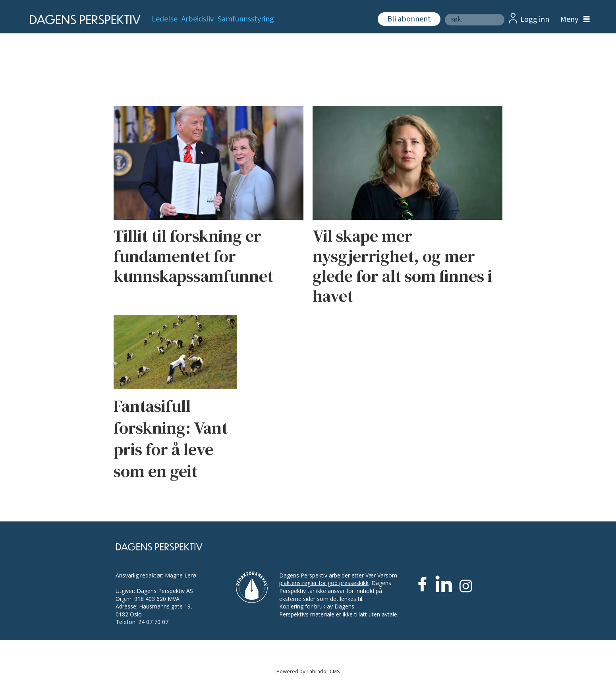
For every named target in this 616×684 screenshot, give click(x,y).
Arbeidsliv (198, 19)
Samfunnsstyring (246, 19)
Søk (445, 14)
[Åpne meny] (573, 20)
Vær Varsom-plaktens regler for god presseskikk (339, 579)
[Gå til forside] (83, 20)
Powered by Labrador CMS (308, 671)
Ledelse (165, 19)
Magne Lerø (181, 575)
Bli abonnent (409, 19)
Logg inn (535, 19)
